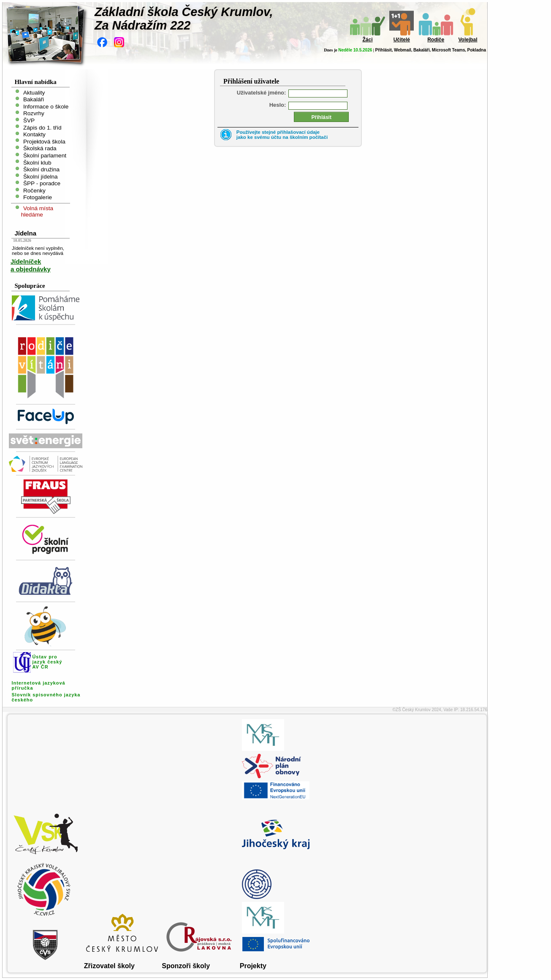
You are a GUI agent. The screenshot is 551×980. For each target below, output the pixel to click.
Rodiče (436, 40)
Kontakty (34, 134)
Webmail (403, 50)
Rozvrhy (34, 113)
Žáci (367, 40)
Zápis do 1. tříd (42, 127)
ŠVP (29, 120)
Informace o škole (46, 106)
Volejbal (468, 40)
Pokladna (477, 50)
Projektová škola (44, 141)
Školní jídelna (41, 176)
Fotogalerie (38, 197)
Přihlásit (383, 50)
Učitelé (402, 40)
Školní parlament (45, 156)
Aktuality (34, 92)
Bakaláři (422, 50)
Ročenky (34, 190)
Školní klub (37, 162)
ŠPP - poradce (42, 183)
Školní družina (41, 169)
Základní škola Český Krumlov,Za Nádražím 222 (184, 19)
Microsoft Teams (449, 50)
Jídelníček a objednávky (31, 265)
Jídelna (25, 233)
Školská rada (40, 148)
